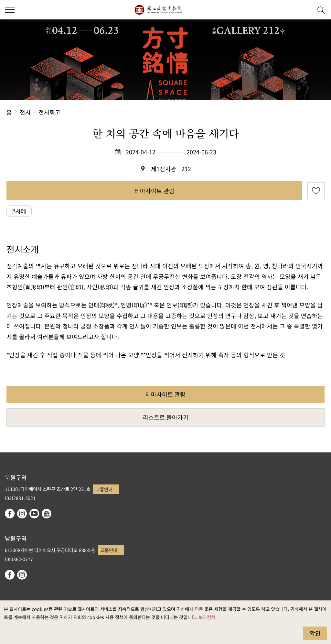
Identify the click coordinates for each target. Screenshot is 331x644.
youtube (34, 514)
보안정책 (207, 617)
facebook (10, 514)
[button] (305, 10)
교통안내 (104, 489)
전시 (25, 112)
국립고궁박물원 (158, 10)
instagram (22, 514)
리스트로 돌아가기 (166, 417)
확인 (315, 633)
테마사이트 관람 (155, 191)
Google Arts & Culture (47, 514)
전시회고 (49, 112)
